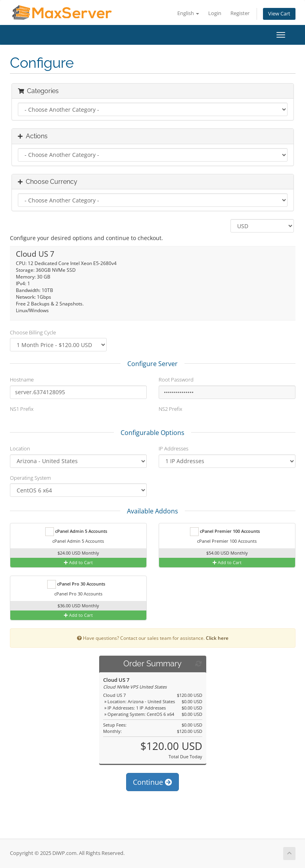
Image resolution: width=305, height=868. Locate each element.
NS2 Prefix (170, 409)
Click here (217, 638)
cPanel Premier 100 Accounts (225, 532)
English (188, 13)
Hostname (22, 380)
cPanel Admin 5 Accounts (76, 532)
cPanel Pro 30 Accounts (76, 584)
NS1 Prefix (22, 409)
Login (215, 13)
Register (240, 13)
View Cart (279, 14)
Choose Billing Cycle (33, 332)
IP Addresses (174, 448)
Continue (152, 782)
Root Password (176, 380)
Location (20, 448)
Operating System (30, 478)
